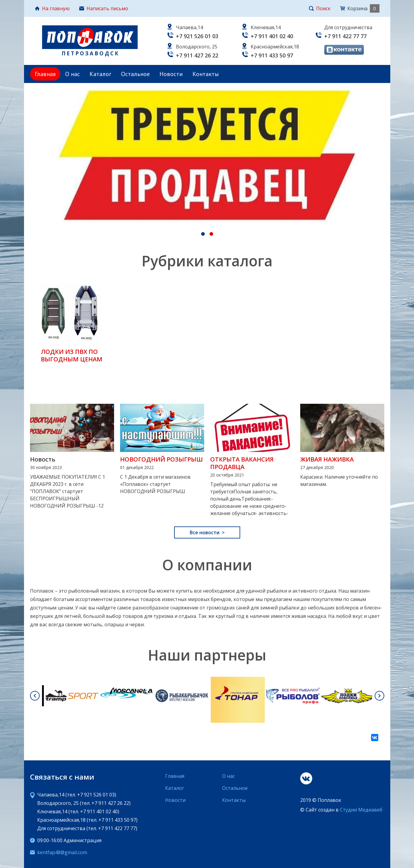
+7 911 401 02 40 (272, 36)
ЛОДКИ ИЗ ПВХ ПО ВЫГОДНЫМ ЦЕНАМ (72, 355)
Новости (171, 74)
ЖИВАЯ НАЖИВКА (327, 459)
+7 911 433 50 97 (272, 55)
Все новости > (207, 532)
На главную (52, 8)
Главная (45, 74)
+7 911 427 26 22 (197, 55)
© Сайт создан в (341, 810)
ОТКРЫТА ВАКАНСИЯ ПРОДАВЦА (242, 463)
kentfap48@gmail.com (62, 852)
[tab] (203, 234)
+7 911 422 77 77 (345, 36)
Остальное (135, 74)
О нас (73, 74)
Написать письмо (104, 8)
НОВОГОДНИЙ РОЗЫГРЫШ (162, 459)
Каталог (100, 74)
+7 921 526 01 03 (197, 36)
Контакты (206, 74)
